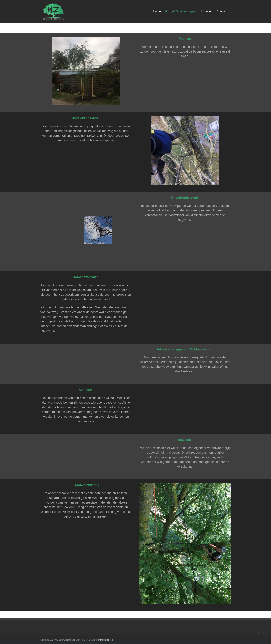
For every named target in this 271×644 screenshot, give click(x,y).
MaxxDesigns (106, 640)
